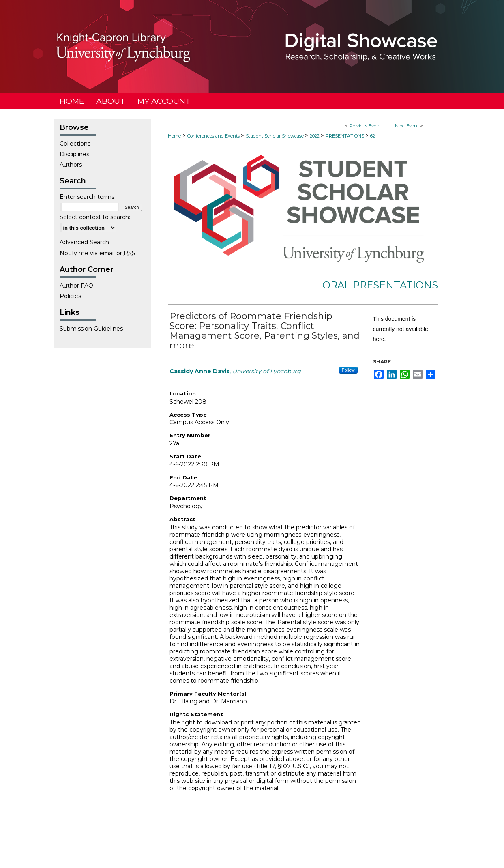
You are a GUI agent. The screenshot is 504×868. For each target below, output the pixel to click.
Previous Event (365, 126)
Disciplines (74, 154)
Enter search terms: (88, 197)
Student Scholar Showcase (275, 136)
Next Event (407, 126)
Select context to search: (95, 217)
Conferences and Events (214, 136)
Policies (70, 296)
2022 (315, 136)
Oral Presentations (380, 285)
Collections (75, 144)
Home (174, 136)
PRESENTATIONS (345, 136)
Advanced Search (84, 242)
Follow (348, 370)
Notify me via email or (98, 253)
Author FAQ (76, 286)
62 (373, 136)
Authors (71, 165)
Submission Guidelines (91, 329)
